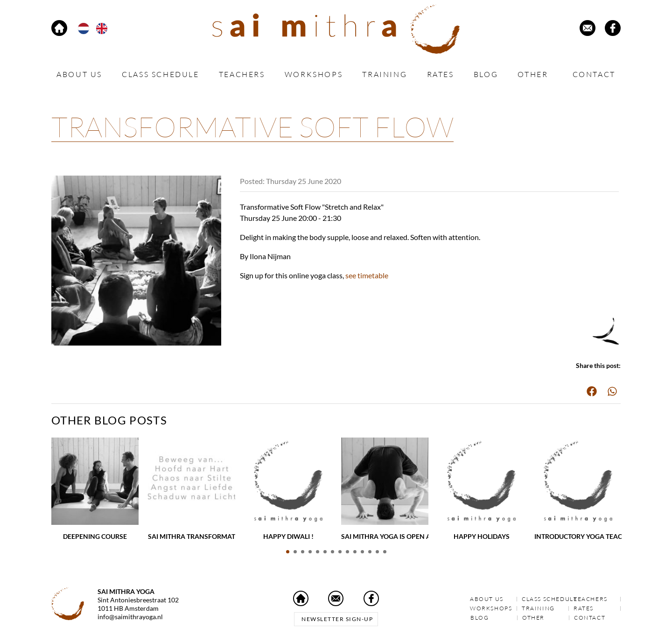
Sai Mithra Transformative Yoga (206, 536)
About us (79, 74)
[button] (592, 391)
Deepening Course (95, 536)
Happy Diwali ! (288, 536)
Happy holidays (482, 536)
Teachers (242, 74)
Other (535, 74)
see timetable (367, 275)
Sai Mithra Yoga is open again (394, 536)
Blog (486, 74)
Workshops (314, 74)
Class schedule (160, 74)
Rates (441, 74)
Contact (594, 74)
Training (385, 74)
